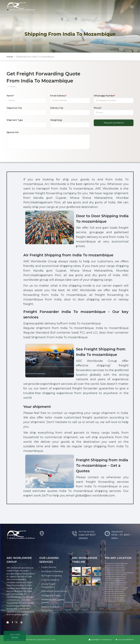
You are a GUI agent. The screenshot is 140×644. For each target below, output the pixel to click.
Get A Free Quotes (15, 636)
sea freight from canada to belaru (115, 591)
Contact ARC (47, 611)
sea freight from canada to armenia (115, 576)
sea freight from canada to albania (115, 565)
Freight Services (49, 567)
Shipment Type (15, 120)
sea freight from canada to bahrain (115, 586)
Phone (98, 108)
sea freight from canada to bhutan (115, 601)
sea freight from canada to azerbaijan (116, 582)
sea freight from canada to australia (115, 578)
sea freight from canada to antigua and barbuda (119, 573)
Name (10, 96)
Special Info (13, 132)
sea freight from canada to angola (115, 571)
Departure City (14, 108)
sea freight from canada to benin (115, 599)
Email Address (58, 96)
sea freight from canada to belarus (115, 593)
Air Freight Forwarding (51, 576)
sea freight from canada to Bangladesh (116, 588)
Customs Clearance (50, 580)
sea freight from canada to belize (115, 597)
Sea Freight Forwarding (52, 571)
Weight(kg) (56, 120)
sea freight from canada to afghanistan (116, 563)
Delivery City (57, 108)
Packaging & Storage (51, 595)
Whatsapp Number (105, 96)
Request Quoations (50, 607)
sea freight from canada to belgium (115, 595)
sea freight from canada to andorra (115, 569)
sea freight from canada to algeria (115, 567)
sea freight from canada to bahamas (116, 584)
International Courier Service (54, 591)
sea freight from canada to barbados (115, 590)
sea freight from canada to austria (115, 580)
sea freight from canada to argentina (116, 575)
